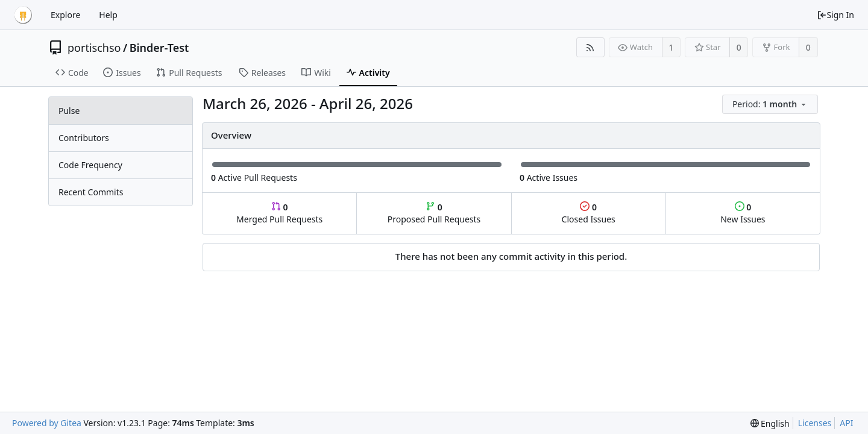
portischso (94, 48)
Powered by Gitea (47, 423)
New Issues (743, 213)
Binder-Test (159, 48)
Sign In (835, 15)
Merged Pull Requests (279, 213)
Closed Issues (589, 213)
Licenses (815, 423)
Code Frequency (90, 165)
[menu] (771, 105)
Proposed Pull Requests (434, 213)
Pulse (69, 111)
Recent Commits (91, 192)
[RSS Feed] (590, 47)
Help (108, 15)
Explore (65, 15)
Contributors (84, 138)
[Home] (23, 15)
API (846, 423)
